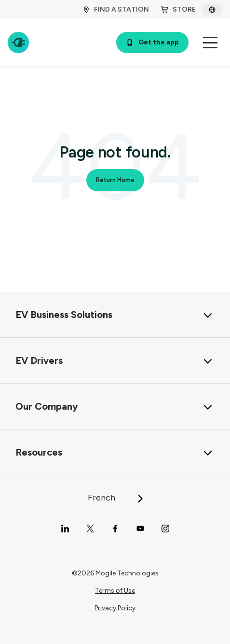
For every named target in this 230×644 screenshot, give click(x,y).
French (116, 498)
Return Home (115, 180)
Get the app (152, 42)
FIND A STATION (116, 9)
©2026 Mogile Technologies (115, 573)
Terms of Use (115, 591)
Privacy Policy (115, 608)
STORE (178, 9)
